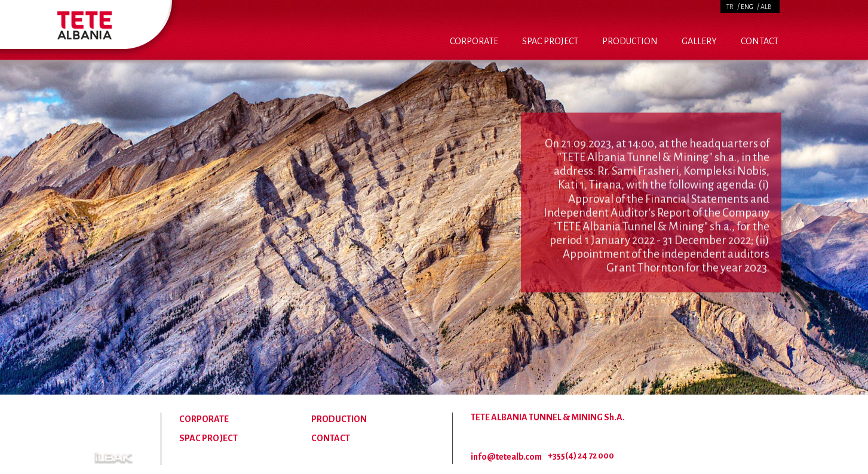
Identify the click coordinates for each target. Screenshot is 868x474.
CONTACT (760, 41)
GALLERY (699, 41)
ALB (766, 7)
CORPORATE (474, 41)
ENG (747, 7)
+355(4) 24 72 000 (581, 455)
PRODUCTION (630, 41)
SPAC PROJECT (550, 41)
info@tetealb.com (506, 457)
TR (730, 7)
